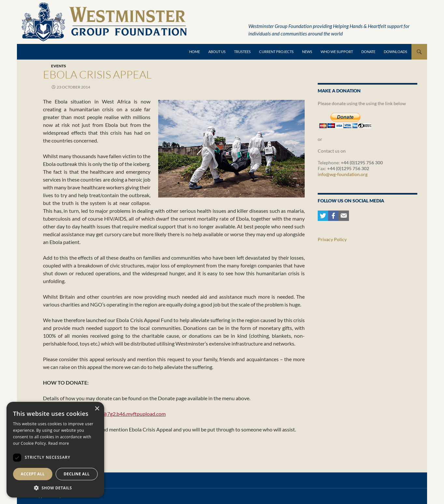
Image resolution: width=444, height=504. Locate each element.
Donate (368, 52)
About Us (217, 52)
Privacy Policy (332, 239)
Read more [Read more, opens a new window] (59, 443)
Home (194, 52)
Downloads (395, 52)
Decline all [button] (77, 474)
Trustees (242, 52)
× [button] (97, 409)
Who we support (337, 52)
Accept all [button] (33, 474)
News (307, 52)
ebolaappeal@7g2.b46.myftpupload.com (121, 414)
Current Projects (276, 52)
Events (59, 66)
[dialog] (55, 450)
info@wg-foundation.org (343, 174)
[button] (55, 488)
